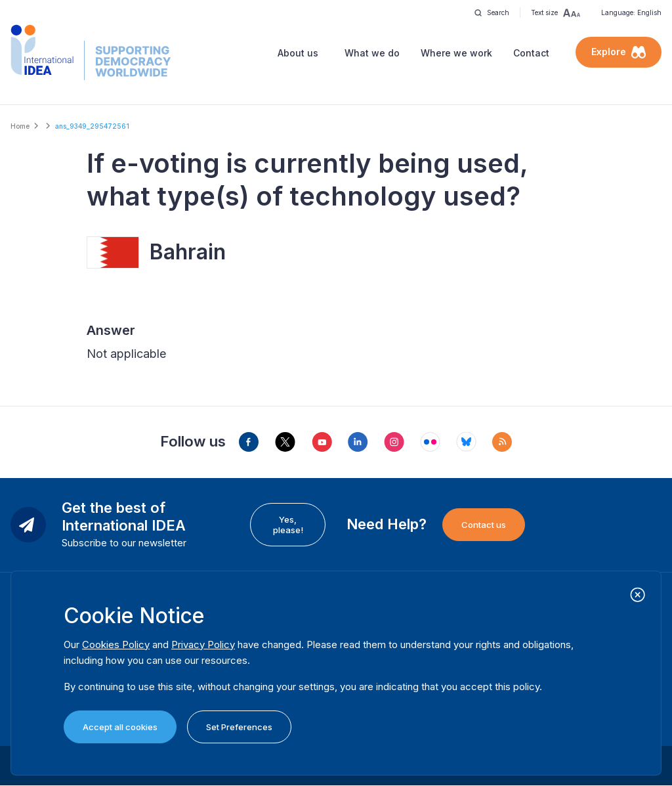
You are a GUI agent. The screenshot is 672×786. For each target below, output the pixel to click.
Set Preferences (239, 727)
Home (20, 126)
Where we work (456, 53)
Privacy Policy (203, 644)
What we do (372, 53)
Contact (531, 53)
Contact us (484, 525)
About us (298, 53)
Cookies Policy (116, 644)
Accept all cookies (120, 727)
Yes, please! (288, 525)
